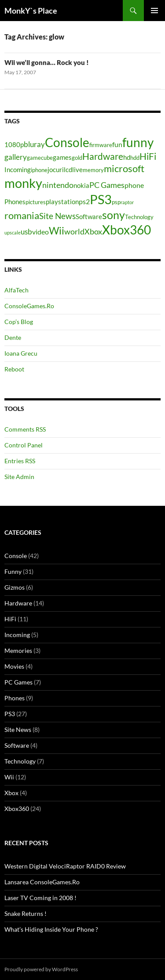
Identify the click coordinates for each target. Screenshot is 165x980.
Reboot (14, 369)
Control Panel (24, 445)
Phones (15, 698)
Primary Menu (154, 11)
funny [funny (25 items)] (138, 142)
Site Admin (19, 477)
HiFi (10, 619)
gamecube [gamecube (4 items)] (40, 158)
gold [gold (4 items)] (77, 158)
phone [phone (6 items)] (134, 185)
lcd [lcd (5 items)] (68, 170)
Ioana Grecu (21, 353)
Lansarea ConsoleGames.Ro (42, 882)
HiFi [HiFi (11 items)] (148, 156)
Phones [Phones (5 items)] (15, 202)
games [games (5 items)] (62, 157)
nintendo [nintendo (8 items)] (58, 185)
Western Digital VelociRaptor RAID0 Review (65, 866)
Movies (14, 666)
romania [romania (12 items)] (22, 215)
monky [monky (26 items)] (23, 183)
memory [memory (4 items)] (93, 170)
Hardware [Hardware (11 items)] (103, 156)
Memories (18, 650)
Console (16, 556)
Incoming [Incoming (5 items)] (18, 170)
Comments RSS (25, 429)
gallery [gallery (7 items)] (16, 157)
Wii (9, 777)
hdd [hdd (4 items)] (135, 158)
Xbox (11, 793)
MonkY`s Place (31, 11)
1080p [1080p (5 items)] (14, 145)
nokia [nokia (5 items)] (81, 186)
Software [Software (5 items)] (89, 217)
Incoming (17, 635)
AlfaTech (16, 290)
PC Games (18, 682)
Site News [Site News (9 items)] (57, 216)
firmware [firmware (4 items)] (101, 145)
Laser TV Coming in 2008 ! (40, 898)
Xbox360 (17, 809)
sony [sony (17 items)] (114, 215)
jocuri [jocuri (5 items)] (56, 170)
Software (17, 745)
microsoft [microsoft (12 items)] (124, 168)
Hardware (18, 603)
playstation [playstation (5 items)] (62, 202)
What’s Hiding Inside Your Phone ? (51, 929)
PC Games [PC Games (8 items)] (107, 185)
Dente (13, 337)
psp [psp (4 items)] (116, 202)
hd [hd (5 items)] (127, 157)
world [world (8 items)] (74, 231)
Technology (20, 761)
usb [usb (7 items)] (26, 232)
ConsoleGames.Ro (29, 306)
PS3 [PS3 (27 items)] (101, 199)
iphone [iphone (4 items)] (39, 170)
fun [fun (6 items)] (117, 144)
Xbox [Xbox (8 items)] (93, 231)
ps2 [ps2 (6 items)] (84, 201)
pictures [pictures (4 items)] (36, 202)
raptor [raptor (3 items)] (127, 202)
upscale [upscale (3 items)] (13, 232)
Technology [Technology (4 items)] (139, 217)
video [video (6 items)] (40, 232)
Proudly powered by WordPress (41, 969)
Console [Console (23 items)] (67, 142)
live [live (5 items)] (77, 170)
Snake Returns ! (26, 913)
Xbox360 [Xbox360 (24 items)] (126, 230)
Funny (13, 571)
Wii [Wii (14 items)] (57, 231)
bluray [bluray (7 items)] (34, 144)
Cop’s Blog (19, 322)
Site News (18, 730)
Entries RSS (20, 461)
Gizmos (15, 587)
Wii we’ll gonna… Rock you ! (47, 62)
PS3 (10, 714)
